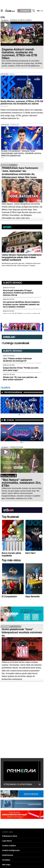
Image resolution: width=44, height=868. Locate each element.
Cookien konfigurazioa (11, 850)
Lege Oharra (7, 841)
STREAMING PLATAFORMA (18, 784)
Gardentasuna (8, 855)
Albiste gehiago (13, 283)
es (42, 11)
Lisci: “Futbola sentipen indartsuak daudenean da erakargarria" (17, 360)
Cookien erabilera (9, 846)
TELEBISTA (5, 388)
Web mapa (6, 865)
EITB (3, 17)
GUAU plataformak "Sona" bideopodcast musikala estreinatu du (22, 632)
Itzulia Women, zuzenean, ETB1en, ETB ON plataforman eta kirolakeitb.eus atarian (22, 102)
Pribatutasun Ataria (10, 836)
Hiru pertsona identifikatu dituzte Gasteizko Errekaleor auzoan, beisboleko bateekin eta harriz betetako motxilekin (21, 304)
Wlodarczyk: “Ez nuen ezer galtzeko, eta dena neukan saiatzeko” (20, 378)
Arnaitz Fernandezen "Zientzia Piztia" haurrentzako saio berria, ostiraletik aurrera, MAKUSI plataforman (21, 153)
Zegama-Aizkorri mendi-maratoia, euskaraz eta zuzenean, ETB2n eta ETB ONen (19, 54)
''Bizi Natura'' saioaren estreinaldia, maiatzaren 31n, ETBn (21, 483)
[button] (41, 241)
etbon (10, 420)
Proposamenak (13, 392)
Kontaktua (6, 860)
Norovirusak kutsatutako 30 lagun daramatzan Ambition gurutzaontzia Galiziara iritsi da (18, 293)
